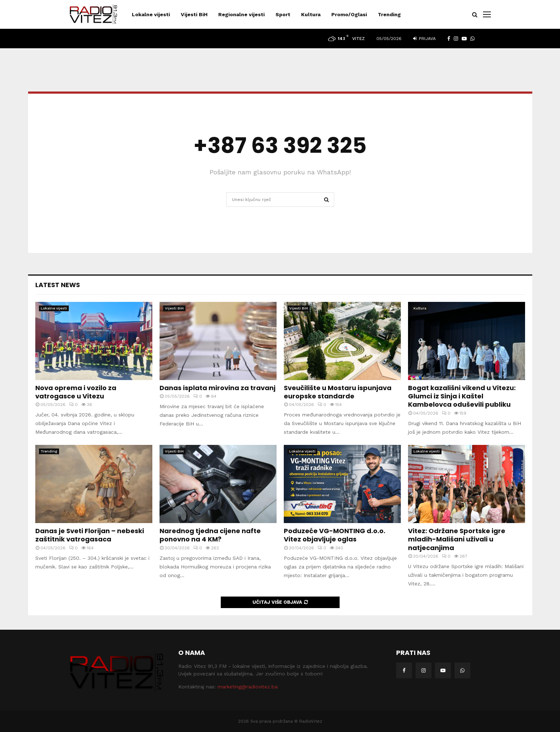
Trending (389, 14)
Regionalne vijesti (241, 14)
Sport (283, 14)
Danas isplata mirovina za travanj (218, 388)
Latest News (58, 285)
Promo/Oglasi (349, 14)
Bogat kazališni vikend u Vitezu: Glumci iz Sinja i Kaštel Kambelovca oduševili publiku (462, 396)
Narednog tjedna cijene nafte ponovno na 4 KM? (210, 535)
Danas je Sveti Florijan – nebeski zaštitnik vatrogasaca (90, 535)
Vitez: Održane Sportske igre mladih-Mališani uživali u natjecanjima (457, 539)
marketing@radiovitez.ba (248, 687)
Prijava (424, 39)
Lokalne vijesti (151, 14)
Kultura (311, 14)
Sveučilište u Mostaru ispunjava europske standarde (338, 392)
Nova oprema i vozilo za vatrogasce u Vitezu (76, 392)
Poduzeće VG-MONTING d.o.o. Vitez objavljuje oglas (335, 535)
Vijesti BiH (194, 14)
